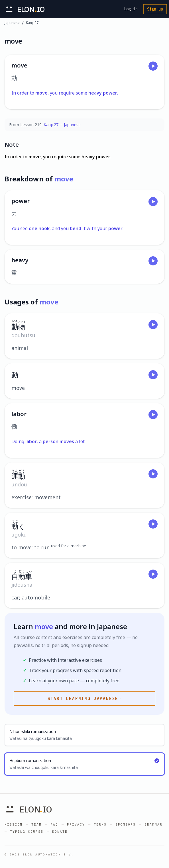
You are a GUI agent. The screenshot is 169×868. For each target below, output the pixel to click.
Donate (60, 832)
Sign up (155, 9)
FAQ (54, 824)
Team (36, 824)
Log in (131, 9)
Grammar (153, 824)
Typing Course (27, 832)
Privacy (76, 824)
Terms (100, 824)
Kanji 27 (32, 23)
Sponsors (126, 824)
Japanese (12, 23)
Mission (14, 824)
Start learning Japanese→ (85, 699)
